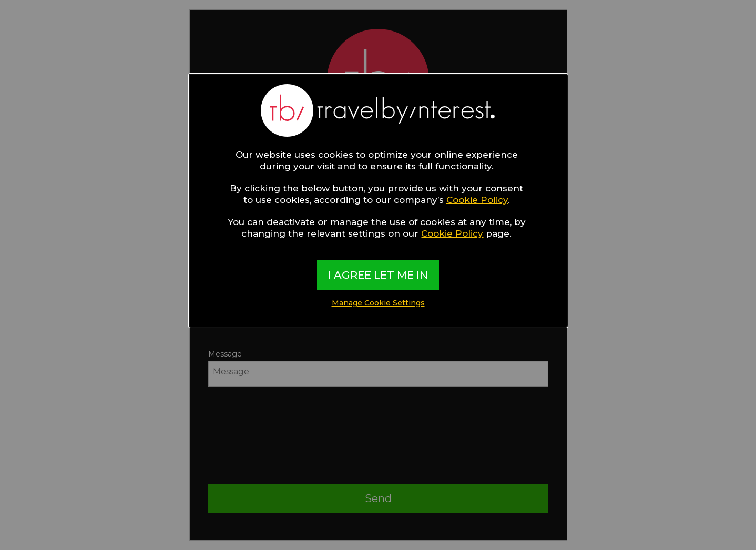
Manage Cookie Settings (378, 303)
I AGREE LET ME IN (378, 275)
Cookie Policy (477, 200)
